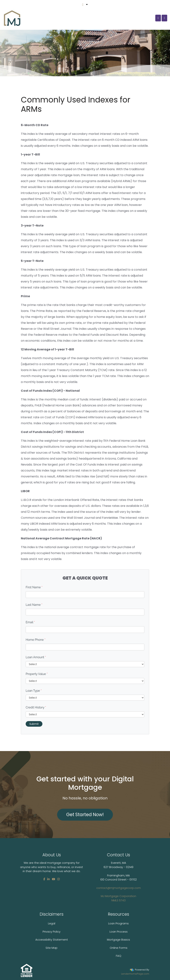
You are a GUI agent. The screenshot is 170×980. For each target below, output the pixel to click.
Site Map (52, 948)
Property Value (37, 674)
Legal (52, 923)
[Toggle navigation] (164, 18)
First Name (34, 587)
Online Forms (119, 948)
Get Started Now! (85, 815)
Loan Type (34, 691)
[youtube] (53, 879)
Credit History (36, 707)
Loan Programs (118, 923)
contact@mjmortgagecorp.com (119, 894)
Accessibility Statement (52, 940)
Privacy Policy (52, 932)
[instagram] (58, 879)
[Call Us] (158, 18)
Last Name (34, 605)
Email (30, 622)
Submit (34, 724)
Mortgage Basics (118, 940)
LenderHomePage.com (135, 974)
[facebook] (44, 879)
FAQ (119, 956)
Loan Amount (36, 657)
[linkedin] (48, 879)
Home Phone (36, 640)
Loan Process (119, 932)
